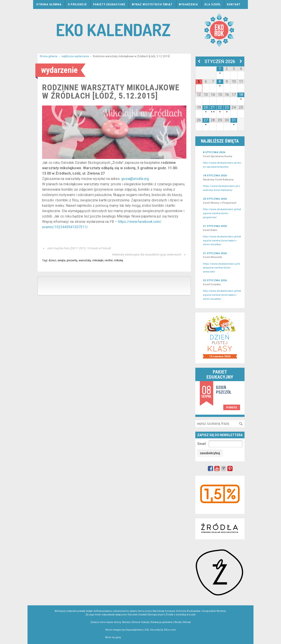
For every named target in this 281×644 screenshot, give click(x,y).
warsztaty (85, 260)
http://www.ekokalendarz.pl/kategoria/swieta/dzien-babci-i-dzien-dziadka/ (222, 240)
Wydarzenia (188, 4)
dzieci (52, 260)
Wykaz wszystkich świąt (152, 4)
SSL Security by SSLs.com (160, 630)
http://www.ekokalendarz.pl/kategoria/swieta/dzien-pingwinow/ (222, 213)
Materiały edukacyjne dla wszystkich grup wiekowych (147, 254)
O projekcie (77, 4)
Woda (178, 622)
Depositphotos (134, 630)
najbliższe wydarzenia (75, 56)
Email (202, 444)
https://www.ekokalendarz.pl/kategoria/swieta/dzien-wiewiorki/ (221, 268)
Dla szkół (213, 4)
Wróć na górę (113, 637)
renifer (109, 260)
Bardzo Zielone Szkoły (136, 622)
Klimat (187, 622)
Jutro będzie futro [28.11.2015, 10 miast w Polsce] (79, 248)
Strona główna (49, 4)
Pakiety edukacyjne (109, 4)
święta (61, 260)
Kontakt (234, 4)
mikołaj (119, 260)
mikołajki (98, 260)
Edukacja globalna (162, 622)
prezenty (72, 260)
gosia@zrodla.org (135, 179)
